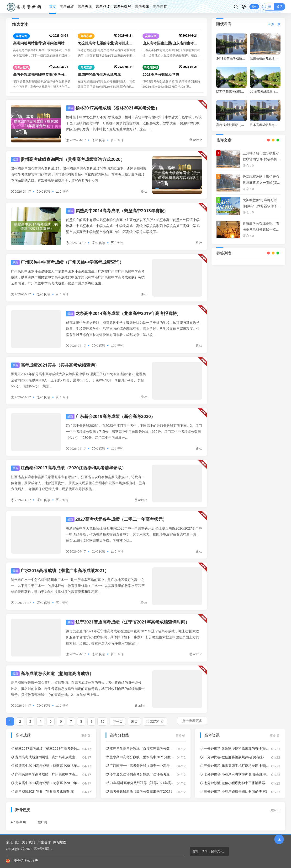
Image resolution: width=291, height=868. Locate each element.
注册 (268, 7)
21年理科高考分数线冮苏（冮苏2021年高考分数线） (147, 779)
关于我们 (28, 842)
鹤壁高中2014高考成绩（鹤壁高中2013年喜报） (117, 211)
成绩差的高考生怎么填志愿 (99, 74)
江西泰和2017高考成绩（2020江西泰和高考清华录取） (69, 464)
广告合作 (44, 842)
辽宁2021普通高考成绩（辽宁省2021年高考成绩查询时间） (128, 618)
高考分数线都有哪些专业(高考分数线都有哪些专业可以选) (59, 74)
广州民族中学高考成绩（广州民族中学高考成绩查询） (67, 262)
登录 (280, 6)
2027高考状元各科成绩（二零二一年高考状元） (116, 515)
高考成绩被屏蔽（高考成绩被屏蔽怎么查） (246, 125)
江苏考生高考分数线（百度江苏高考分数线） (141, 745)
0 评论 (117, 140)
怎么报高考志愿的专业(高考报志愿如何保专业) (115, 43)
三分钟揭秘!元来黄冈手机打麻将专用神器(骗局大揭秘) (242, 762)
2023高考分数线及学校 (161, 74)
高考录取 (67, 6)
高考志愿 (85, 6)
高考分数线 (122, 6)
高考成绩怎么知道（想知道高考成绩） (52, 670)
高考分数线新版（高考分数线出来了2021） (140, 788)
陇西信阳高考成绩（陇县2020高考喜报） (245, 92)
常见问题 (13, 842)
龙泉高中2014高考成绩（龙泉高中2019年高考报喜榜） (123, 310)
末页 (134, 718)
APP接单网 (19, 819)
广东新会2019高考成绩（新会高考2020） (111, 413)
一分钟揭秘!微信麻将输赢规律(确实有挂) (232, 753)
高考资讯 (142, 6)
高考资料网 (41, 849)
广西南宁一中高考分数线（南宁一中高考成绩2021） (146, 762)
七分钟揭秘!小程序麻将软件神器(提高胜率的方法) (238, 771)
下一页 (118, 718)
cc (144, 191)
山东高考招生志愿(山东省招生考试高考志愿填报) (181, 43)
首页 (53, 6)
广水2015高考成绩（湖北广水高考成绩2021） (60, 567)
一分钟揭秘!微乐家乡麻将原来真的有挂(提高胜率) (238, 745)
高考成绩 (103, 6)
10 (102, 718)
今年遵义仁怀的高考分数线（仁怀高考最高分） (143, 771)
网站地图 (60, 842)
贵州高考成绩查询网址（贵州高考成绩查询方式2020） (68, 159)
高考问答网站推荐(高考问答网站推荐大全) (47, 43)
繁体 (254, 7)
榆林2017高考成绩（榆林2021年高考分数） (113, 108)
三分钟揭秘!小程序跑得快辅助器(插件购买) (233, 788)
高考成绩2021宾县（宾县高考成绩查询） (55, 361)
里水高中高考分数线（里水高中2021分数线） (141, 753)
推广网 (42, 819)
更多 (86, 732)
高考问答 (160, 6)
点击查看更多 (192, 717)
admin (196, 140)
